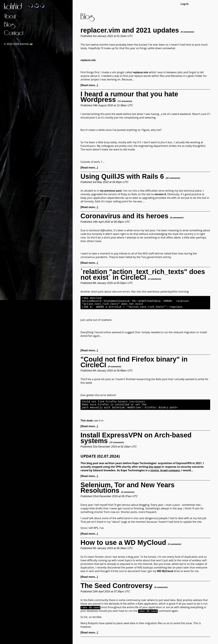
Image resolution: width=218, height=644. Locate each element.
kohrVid (13, 7)
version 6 (160, 194)
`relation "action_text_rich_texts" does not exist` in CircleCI (143, 274)
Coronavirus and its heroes (124, 216)
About (10, 17)
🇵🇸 (31, 44)
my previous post (111, 191)
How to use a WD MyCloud (123, 547)
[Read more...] (89, 85)
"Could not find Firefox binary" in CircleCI (134, 365)
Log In (185, 4)
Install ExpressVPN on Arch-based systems (136, 442)
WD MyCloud (165, 576)
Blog (9, 25)
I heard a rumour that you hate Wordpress (129, 97)
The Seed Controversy (117, 590)
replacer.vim (140, 72)
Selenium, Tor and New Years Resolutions (127, 492)
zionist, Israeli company (165, 475)
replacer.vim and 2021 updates (130, 30)
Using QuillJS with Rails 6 (122, 176)
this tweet (155, 471)
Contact (14, 33)
